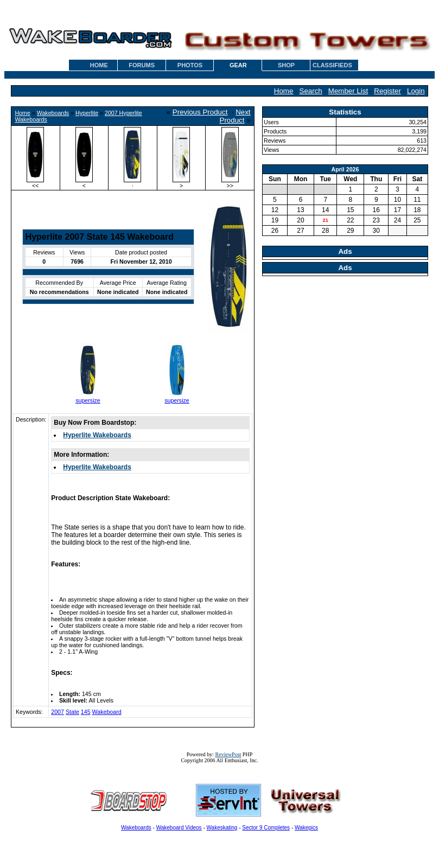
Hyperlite (87, 113)
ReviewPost (228, 754)
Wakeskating (222, 828)
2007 (58, 712)
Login (416, 91)
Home (284, 91)
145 (86, 712)
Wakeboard (107, 712)
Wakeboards (53, 113)
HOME (99, 65)
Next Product (235, 116)
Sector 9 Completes (266, 828)
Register (387, 91)
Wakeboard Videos (179, 828)
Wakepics (306, 828)
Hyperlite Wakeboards (97, 435)
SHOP (286, 65)
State (72, 712)
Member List (348, 91)
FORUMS (142, 65)
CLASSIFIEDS (332, 65)
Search (311, 91)
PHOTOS (190, 65)
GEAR (238, 65)
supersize (88, 400)
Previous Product (200, 112)
